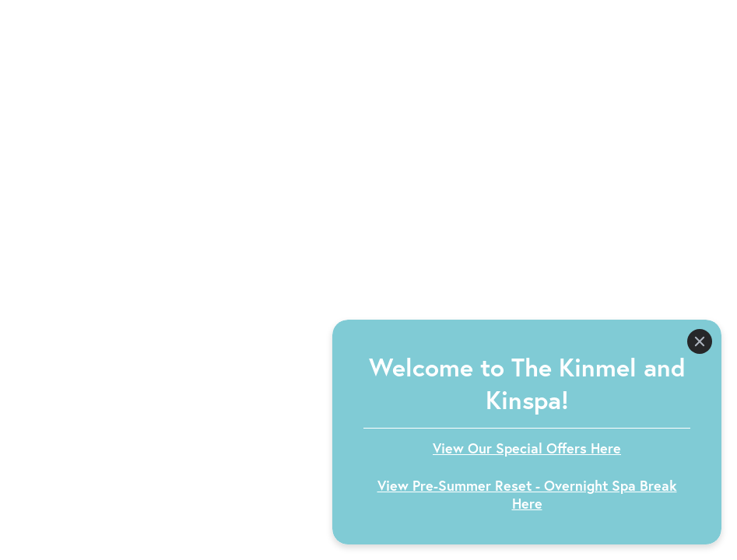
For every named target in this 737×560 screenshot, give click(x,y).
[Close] (700, 341)
